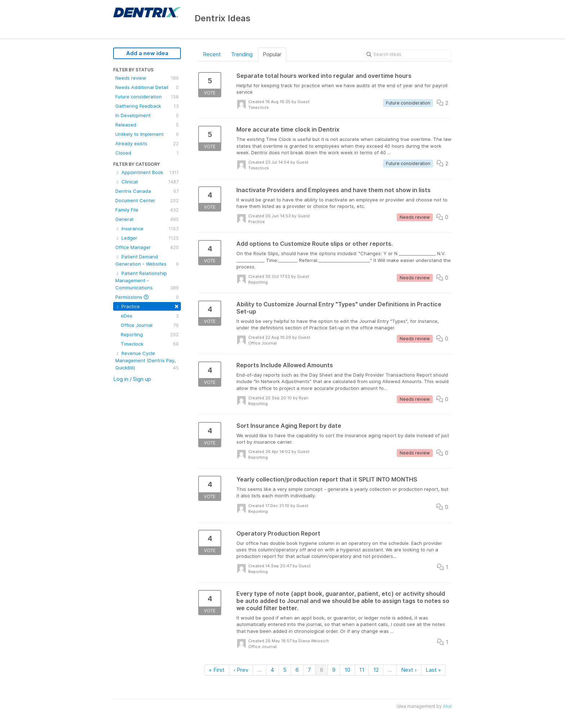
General (147, 219)
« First (217, 670)
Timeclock (150, 344)
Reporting (150, 334)
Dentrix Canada (147, 191)
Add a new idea (147, 53)
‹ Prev (241, 670)
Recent (212, 54)
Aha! (447, 706)
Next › (409, 670)
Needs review (147, 78)
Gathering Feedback (147, 106)
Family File (147, 210)
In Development (147, 115)
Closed (147, 153)
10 (347, 670)
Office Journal (150, 325)
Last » (433, 670)
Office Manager (147, 247)
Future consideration (147, 97)
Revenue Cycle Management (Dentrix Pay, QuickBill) (147, 361)
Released (147, 125)
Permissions (147, 297)
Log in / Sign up (132, 379)
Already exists (147, 143)
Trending (242, 54)
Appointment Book (147, 172)
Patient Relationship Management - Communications (147, 281)
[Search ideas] (408, 54)
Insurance (147, 228)
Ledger (147, 238)
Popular (272, 54)
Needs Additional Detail (147, 87)
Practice (147, 306)
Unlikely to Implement (147, 134)
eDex (150, 316)
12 (376, 670)
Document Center (147, 200)
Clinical (147, 182)
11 (362, 670)
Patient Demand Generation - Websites (147, 261)
